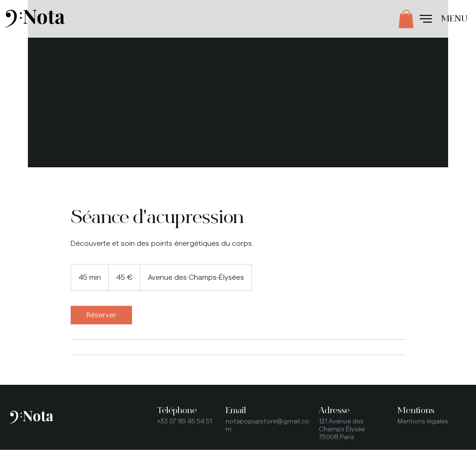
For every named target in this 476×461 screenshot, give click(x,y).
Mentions (416, 410)
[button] (406, 19)
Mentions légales (423, 421)
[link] (101, 315)
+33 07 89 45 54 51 (185, 421)
